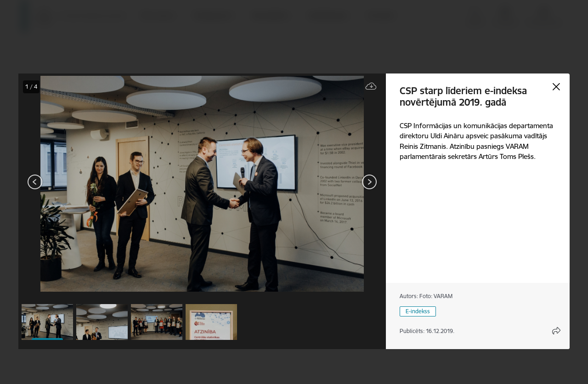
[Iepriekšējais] (35, 182)
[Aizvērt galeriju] (556, 87)
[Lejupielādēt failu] (371, 87)
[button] (47, 322)
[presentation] (73, 183)
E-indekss (418, 311)
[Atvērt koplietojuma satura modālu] (556, 331)
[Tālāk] (369, 182)
